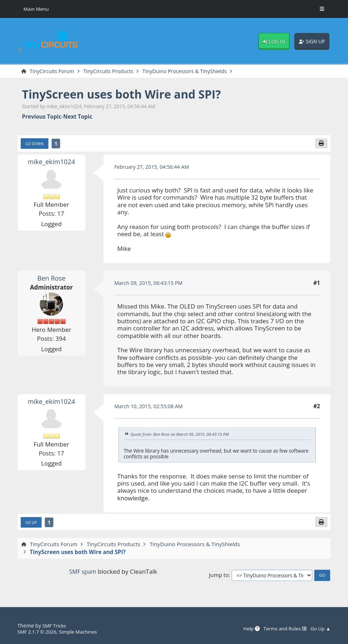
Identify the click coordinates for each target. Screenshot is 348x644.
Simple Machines (82, 632)
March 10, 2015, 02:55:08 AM (151, 407)
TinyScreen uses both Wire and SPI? (128, 95)
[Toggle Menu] (322, 9)
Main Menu (37, 9)
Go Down (35, 145)
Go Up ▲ (320, 629)
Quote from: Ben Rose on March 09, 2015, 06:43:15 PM (183, 436)
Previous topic (42, 117)
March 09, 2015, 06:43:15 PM (151, 284)
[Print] (321, 144)
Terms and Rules (282, 629)
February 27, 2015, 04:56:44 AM (154, 168)
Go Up (32, 524)
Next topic (78, 117)
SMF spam (83, 573)
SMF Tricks (55, 626)
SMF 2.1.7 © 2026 (38, 632)
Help (246, 629)
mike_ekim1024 (51, 163)
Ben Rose (51, 279)
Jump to (219, 577)
